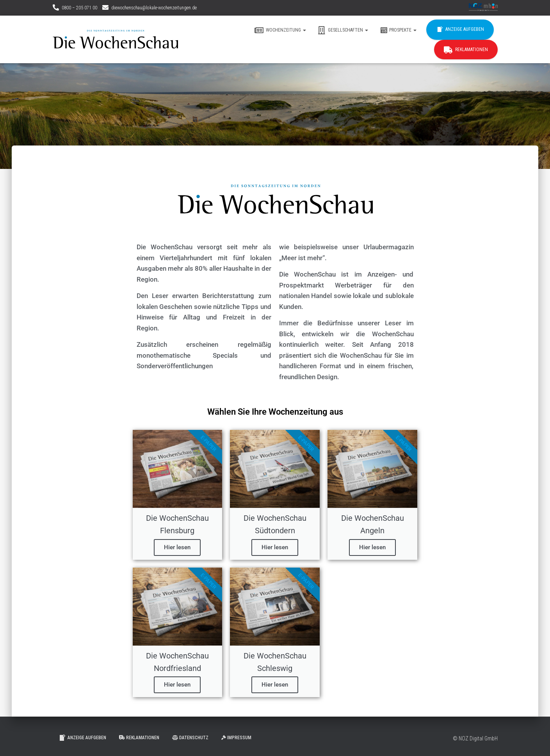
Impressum (236, 738)
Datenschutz (190, 738)
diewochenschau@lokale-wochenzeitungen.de (154, 8)
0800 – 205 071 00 (79, 8)
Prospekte (398, 30)
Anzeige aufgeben (460, 30)
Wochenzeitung (280, 30)
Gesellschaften (343, 30)
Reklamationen (466, 50)
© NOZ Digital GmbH (475, 738)
